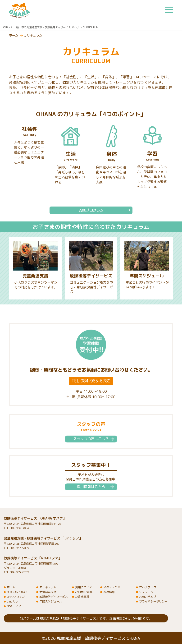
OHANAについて (17, 592)
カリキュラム (33, 35)
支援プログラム (91, 210)
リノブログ (146, 592)
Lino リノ (13, 602)
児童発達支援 (35, 276)
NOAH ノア (14, 606)
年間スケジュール (147, 276)
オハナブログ (148, 587)
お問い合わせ (148, 597)
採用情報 (109, 592)
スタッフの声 (112, 587)
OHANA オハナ (16, 597)
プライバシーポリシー (153, 602)
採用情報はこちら (91, 487)
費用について (84, 587)
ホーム (14, 35)
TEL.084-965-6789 (91, 381)
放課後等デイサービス (91, 276)
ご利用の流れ (84, 592)
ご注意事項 (82, 597)
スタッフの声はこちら (91, 439)
